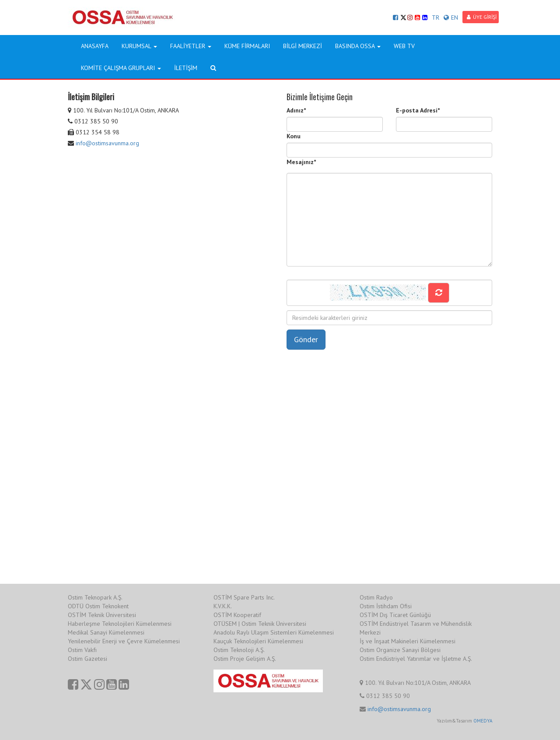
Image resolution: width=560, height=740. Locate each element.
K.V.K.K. (223, 606)
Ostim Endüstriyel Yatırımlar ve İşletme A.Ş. (416, 659)
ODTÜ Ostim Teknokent (98, 606)
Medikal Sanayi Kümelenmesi (106, 632)
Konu (294, 136)
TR (436, 18)
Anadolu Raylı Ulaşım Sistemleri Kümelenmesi (274, 632)
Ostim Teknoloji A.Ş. (239, 650)
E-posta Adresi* (418, 110)
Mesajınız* (301, 162)
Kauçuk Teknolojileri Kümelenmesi (258, 641)
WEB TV (404, 46)
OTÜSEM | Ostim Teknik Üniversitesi (260, 624)
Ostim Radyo (376, 597)
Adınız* (296, 110)
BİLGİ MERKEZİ (303, 46)
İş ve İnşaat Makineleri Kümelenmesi (408, 641)
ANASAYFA (95, 46)
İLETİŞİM (186, 68)
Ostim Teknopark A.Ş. (95, 597)
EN (451, 18)
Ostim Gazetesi (87, 659)
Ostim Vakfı (82, 650)
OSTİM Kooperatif (237, 615)
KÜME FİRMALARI (247, 46)
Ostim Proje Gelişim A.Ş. (245, 659)
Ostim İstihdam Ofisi (386, 606)
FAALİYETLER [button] (191, 46)
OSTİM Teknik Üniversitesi (102, 615)
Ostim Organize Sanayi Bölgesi (400, 650)
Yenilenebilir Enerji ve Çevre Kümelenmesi (124, 641)
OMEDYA (483, 721)
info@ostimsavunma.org (107, 143)
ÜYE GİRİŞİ (482, 17)
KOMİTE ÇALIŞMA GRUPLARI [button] (121, 68)
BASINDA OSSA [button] (358, 46)
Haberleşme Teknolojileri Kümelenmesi (120, 624)
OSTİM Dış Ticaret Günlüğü (395, 615)
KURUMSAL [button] (139, 46)
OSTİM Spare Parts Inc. (244, 597)
